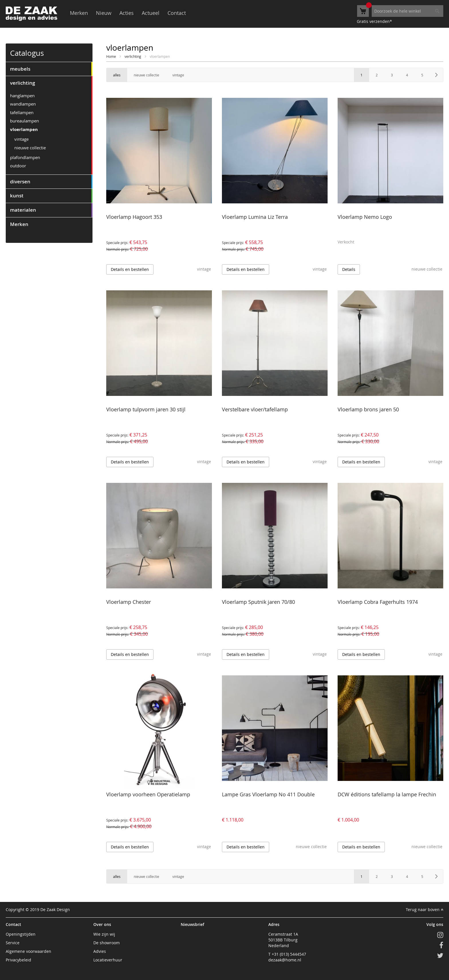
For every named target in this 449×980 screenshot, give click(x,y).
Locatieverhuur (108, 960)
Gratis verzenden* (374, 21)
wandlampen (23, 104)
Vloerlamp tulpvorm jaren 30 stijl (146, 409)
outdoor (18, 166)
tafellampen (22, 112)
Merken (79, 13)
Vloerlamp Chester (129, 602)
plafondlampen (25, 157)
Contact (177, 13)
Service (13, 943)
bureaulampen (24, 121)
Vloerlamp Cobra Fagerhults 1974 (378, 602)
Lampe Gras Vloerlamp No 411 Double (268, 794)
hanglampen (22, 96)
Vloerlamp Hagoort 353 (134, 217)
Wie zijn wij (104, 934)
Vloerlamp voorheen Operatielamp (148, 794)
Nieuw (104, 13)
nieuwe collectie (30, 148)
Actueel (151, 13)
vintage (21, 139)
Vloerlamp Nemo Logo (365, 217)
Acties (127, 13)
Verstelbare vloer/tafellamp (255, 409)
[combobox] (407, 11)
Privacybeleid (18, 960)
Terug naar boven (425, 909)
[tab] (49, 69)
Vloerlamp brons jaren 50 (368, 409)
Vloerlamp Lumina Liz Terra (255, 217)
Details (349, 269)
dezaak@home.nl (285, 960)
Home (112, 56)
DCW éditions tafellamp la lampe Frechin (387, 794)
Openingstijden (21, 934)
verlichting (133, 56)
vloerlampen (24, 129)
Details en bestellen (130, 269)
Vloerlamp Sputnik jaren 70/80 (258, 602)
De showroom (107, 943)
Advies (100, 951)
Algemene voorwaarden (28, 951)
